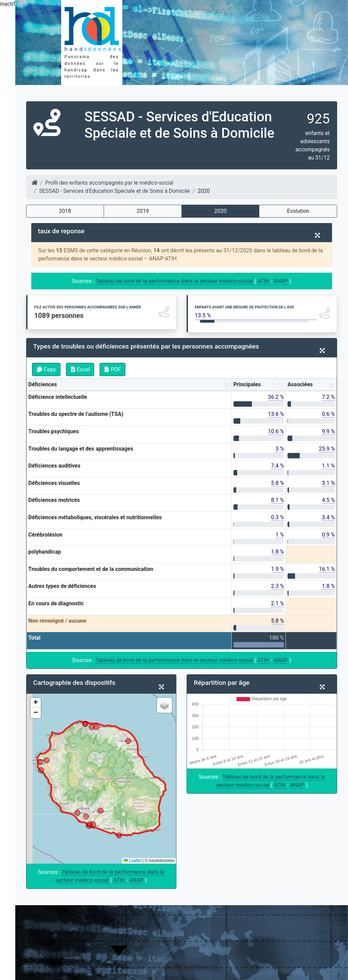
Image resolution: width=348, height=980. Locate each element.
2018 (65, 211)
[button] (36, 703)
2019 (143, 211)
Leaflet (132, 861)
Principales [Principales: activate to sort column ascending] (247, 384)
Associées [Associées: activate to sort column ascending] (300, 384)
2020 (221, 211)
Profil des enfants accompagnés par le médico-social (109, 183)
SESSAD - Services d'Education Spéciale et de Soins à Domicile (115, 191)
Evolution (298, 211)
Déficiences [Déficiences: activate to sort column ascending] (42, 384)
